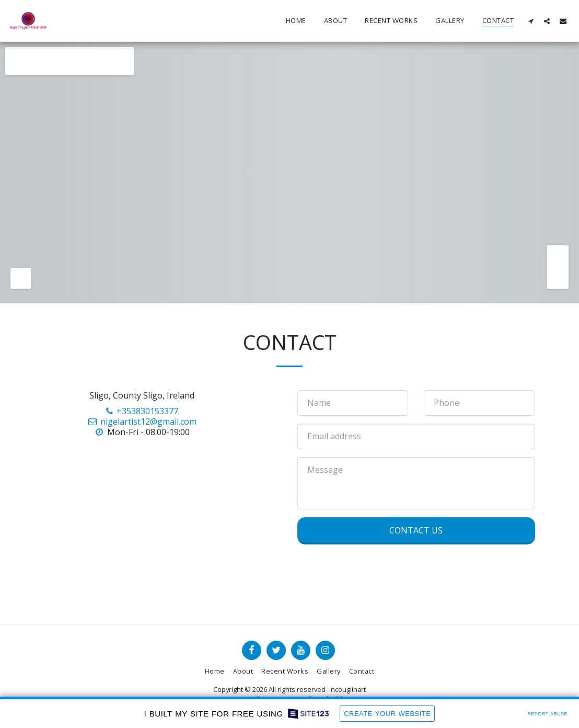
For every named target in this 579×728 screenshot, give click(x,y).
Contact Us (416, 530)
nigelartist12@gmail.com (142, 422)
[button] (531, 21)
